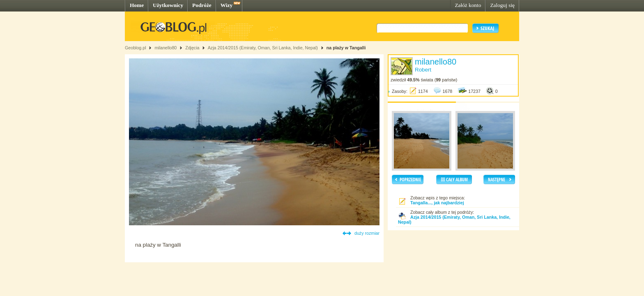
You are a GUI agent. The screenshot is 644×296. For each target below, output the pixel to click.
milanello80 (166, 48)
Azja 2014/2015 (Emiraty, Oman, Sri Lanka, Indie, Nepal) (263, 48)
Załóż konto (468, 5)
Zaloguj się (502, 5)
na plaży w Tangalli (346, 48)
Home (137, 5)
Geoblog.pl (136, 48)
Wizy (227, 5)
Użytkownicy (168, 5)
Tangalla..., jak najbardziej (437, 203)
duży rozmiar (367, 233)
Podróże (202, 5)
